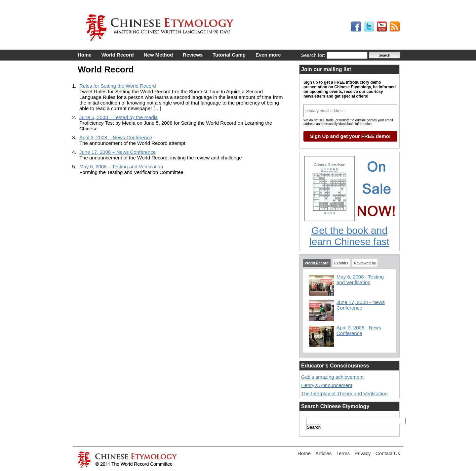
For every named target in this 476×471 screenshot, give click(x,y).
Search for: (313, 55)
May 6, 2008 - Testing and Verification (360, 279)
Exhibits (341, 263)
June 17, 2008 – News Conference (118, 152)
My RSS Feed (395, 27)
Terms (343, 453)
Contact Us (388, 453)
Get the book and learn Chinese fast (349, 236)
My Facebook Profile (356, 27)
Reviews (193, 55)
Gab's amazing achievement (332, 377)
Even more (268, 55)
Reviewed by (365, 263)
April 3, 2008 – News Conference (116, 137)
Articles (323, 453)
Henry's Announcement (327, 385)
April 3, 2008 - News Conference (359, 330)
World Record (118, 55)
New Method (158, 55)
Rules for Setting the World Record (118, 86)
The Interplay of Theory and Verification (344, 393)
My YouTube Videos (382, 27)
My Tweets (369, 27)
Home (85, 55)
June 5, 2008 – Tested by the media (119, 117)
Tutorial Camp (229, 55)
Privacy (362, 453)
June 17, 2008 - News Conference (361, 305)
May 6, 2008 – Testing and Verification (121, 167)
